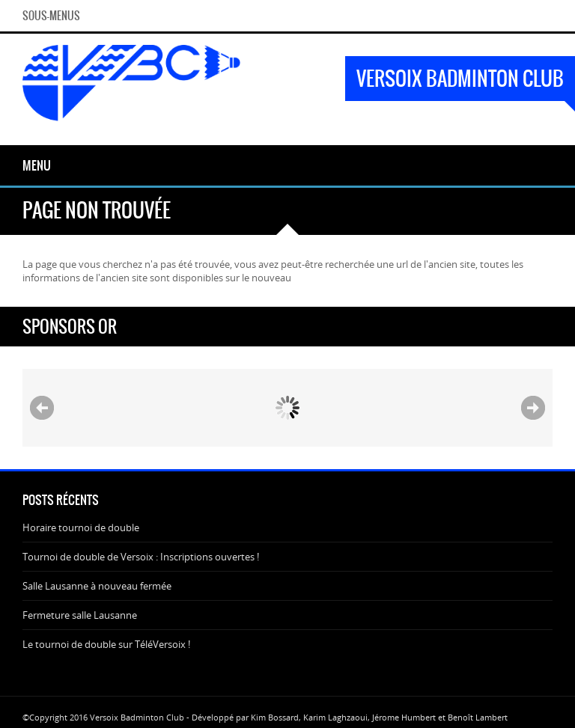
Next (533, 408)
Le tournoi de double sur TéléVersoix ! (106, 644)
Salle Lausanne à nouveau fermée (97, 586)
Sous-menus (51, 16)
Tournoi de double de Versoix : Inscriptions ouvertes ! (141, 557)
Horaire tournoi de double (81, 527)
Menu (37, 165)
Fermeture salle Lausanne (80, 615)
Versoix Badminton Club (460, 79)
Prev (42, 408)
